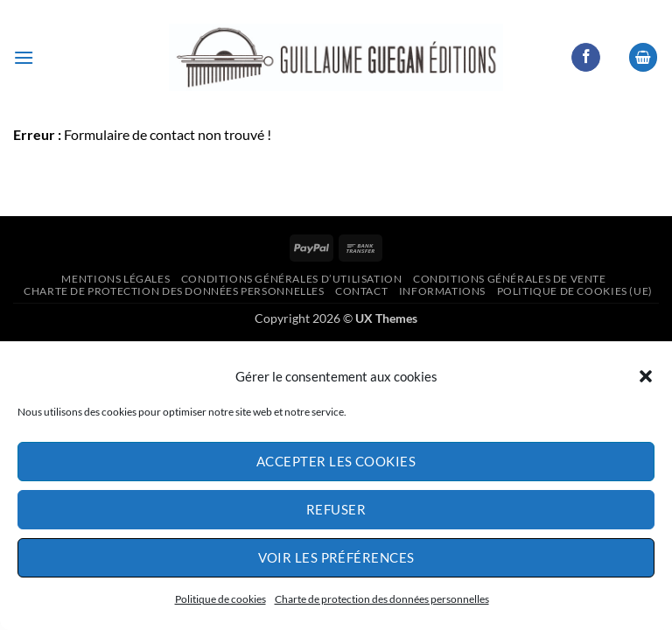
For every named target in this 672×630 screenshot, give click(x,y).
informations (442, 291)
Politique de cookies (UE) (575, 291)
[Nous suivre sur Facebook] (586, 58)
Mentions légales (115, 279)
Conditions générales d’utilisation (292, 279)
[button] (646, 376)
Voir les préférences (336, 557)
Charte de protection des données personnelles (382, 599)
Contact (361, 291)
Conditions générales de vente (510, 279)
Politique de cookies (220, 599)
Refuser (336, 509)
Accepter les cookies (336, 461)
